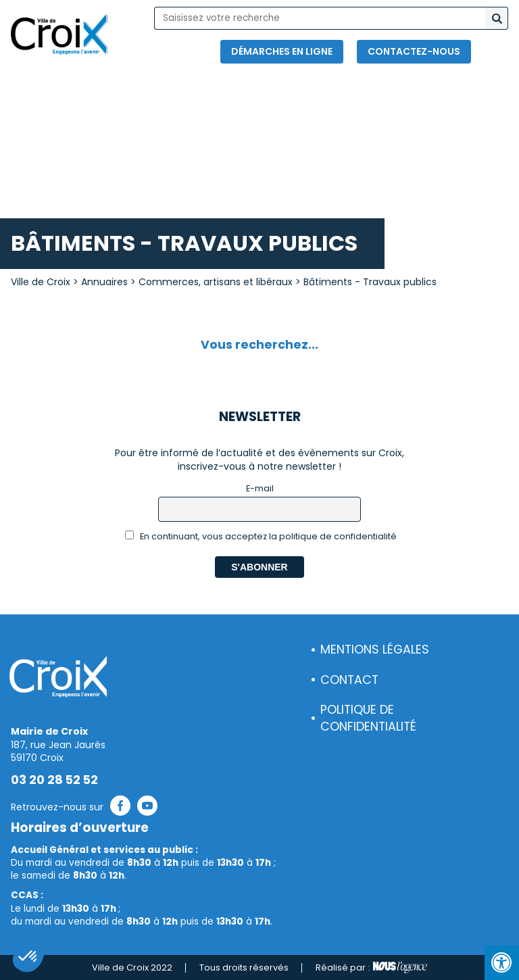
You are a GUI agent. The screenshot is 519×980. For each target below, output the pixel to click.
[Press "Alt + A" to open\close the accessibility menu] (502, 963)
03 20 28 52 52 (54, 780)
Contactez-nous (414, 51)
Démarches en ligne (282, 51)
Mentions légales (375, 650)
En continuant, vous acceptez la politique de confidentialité (261, 536)
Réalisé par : (371, 968)
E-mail (260, 488)
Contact (349, 680)
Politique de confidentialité (368, 718)
